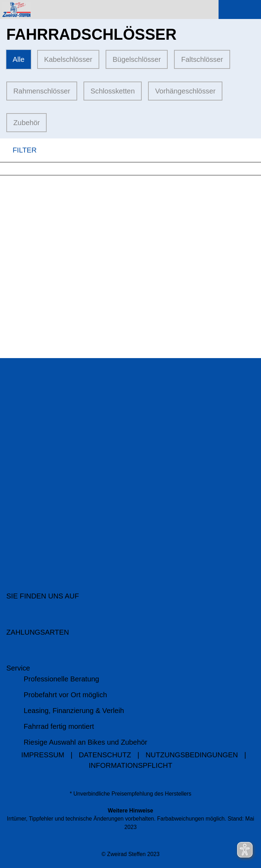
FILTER (18, 150)
